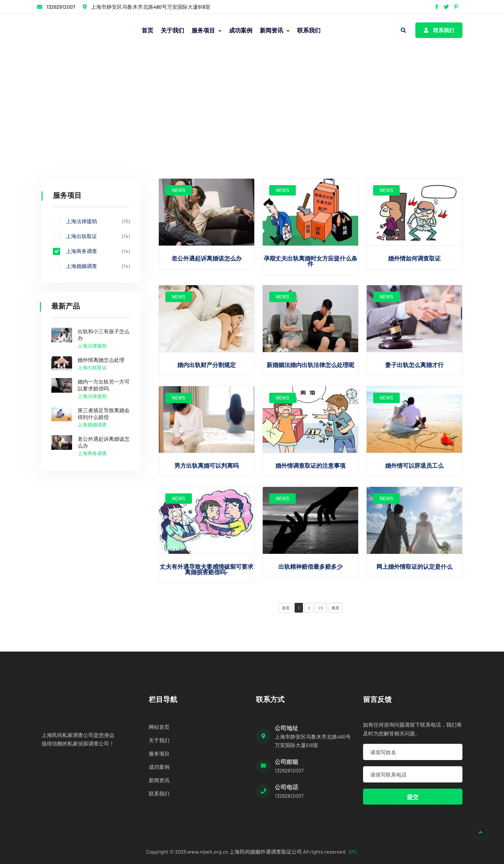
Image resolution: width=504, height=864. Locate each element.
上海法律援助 (91, 221)
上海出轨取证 (91, 236)
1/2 (321, 608)
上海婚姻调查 (91, 266)
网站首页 (159, 727)
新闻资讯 (275, 30)
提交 (413, 797)
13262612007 (61, 7)
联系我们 (309, 30)
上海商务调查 (115, 106)
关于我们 (172, 30)
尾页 (335, 608)
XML (353, 851)
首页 (147, 30)
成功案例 (241, 30)
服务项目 (207, 30)
